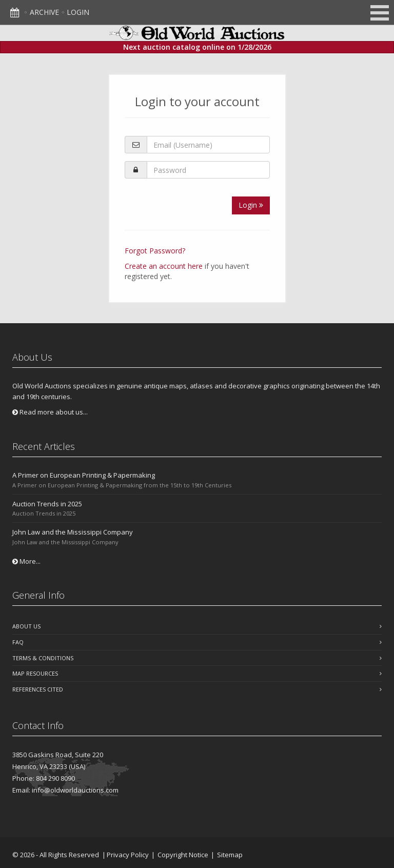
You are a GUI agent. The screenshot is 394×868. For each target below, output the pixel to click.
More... (26, 561)
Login (78, 12)
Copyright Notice (183, 855)
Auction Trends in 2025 (47, 504)
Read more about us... (50, 412)
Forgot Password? (155, 251)
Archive (44, 12)
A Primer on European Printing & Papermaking (84, 475)
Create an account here (164, 266)
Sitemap (230, 855)
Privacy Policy (128, 855)
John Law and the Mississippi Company (73, 532)
